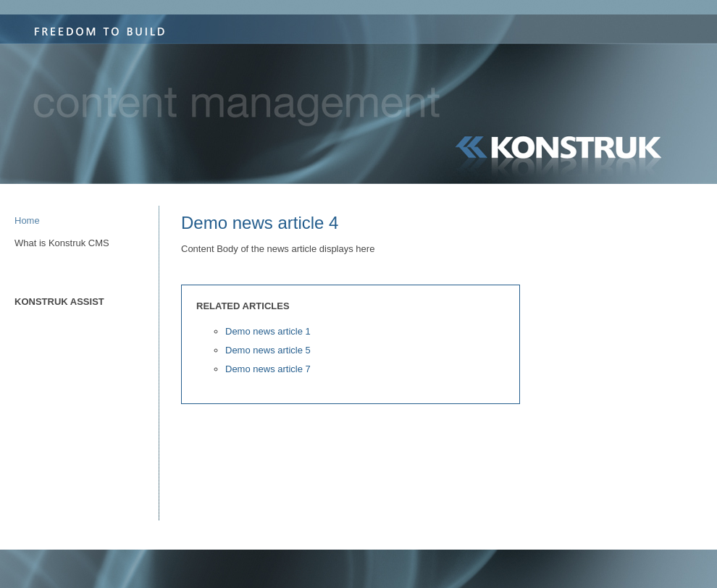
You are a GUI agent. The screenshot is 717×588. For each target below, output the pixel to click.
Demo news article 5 (268, 350)
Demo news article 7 (268, 369)
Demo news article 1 (268, 331)
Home (27, 220)
